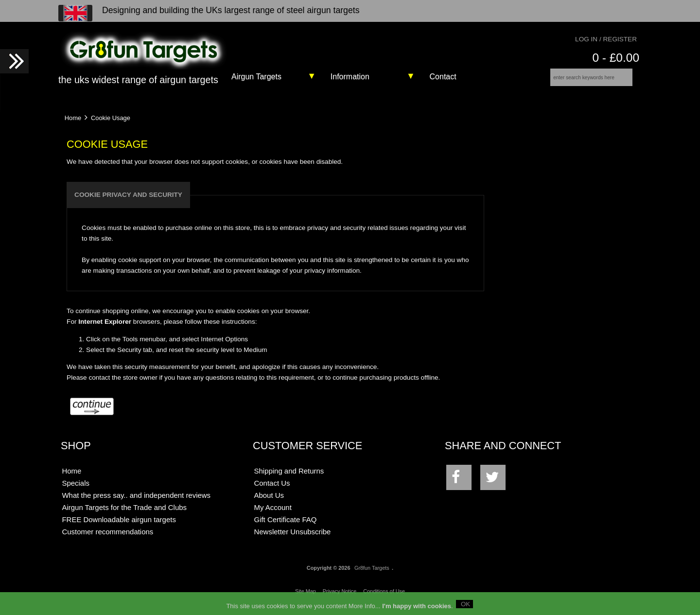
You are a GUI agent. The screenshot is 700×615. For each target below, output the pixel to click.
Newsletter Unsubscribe (293, 538)
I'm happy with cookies (417, 608)
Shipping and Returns (289, 478)
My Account (273, 514)
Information (350, 77)
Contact (443, 77)
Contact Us (272, 490)
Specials (76, 490)
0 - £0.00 (616, 58)
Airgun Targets (256, 77)
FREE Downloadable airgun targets (119, 526)
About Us (269, 502)
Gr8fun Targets (372, 575)
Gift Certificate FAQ (286, 526)
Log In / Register (606, 39)
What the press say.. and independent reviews (136, 502)
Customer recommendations (107, 538)
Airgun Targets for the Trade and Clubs (124, 514)
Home (73, 124)
